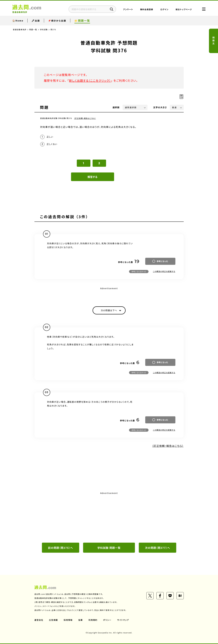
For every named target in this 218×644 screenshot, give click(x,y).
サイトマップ (123, 620)
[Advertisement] (109, 517)
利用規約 (93, 620)
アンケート (128, 9)
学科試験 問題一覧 (109, 548)
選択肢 (116, 107)
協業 (81, 620)
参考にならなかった (139, 271)
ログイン (164, 9)
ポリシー (107, 620)
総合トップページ (184, 9)
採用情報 (68, 620)
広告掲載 (54, 620)
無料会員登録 (147, 9)
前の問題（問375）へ (61, 548)
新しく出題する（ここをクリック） (90, 80)
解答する (92, 177)
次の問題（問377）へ (158, 548)
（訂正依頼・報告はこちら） (85, 118)
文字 (160, 107)
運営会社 (39, 620)
